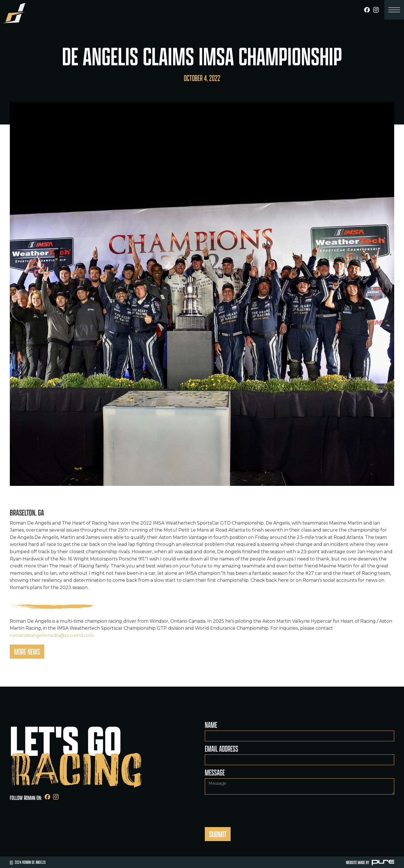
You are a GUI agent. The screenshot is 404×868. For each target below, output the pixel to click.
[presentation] (247, 808)
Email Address (221, 749)
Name (211, 725)
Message (215, 772)
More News (27, 652)
